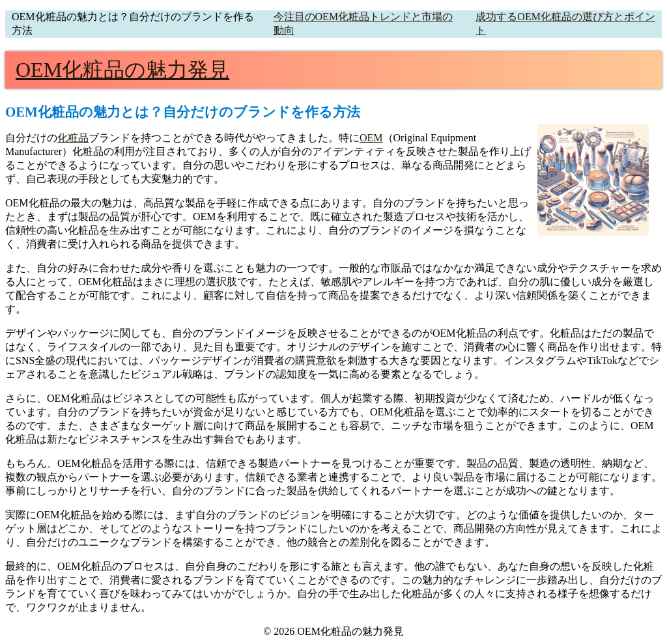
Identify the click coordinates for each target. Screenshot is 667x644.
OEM (371, 138)
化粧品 (73, 138)
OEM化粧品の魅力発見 (122, 70)
